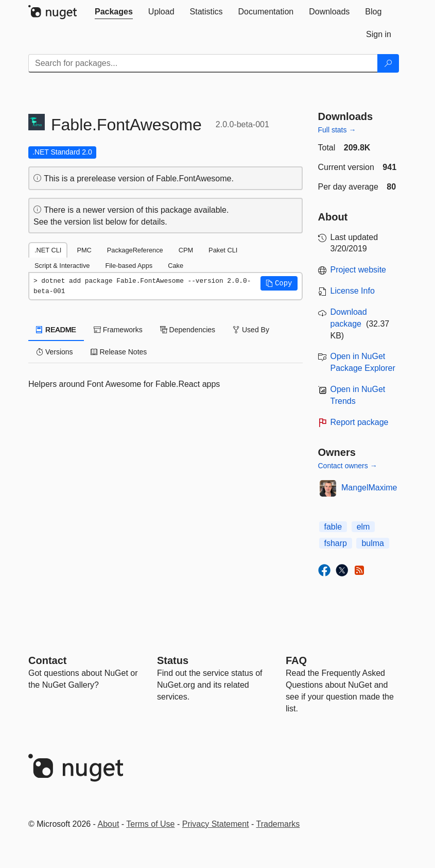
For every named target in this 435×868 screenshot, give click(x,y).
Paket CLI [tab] (223, 250)
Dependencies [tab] (188, 330)
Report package (360, 422)
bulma (373, 543)
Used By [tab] (251, 330)
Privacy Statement (216, 824)
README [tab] (56, 330)
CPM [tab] (186, 250)
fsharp (336, 543)
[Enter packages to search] (203, 63)
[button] (279, 283)
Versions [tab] (55, 352)
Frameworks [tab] (118, 330)
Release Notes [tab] (119, 352)
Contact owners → (348, 466)
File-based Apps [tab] (129, 266)
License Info (353, 291)
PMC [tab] (84, 250)
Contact (47, 660)
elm (363, 527)
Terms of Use (150, 824)
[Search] (388, 63)
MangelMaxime (369, 488)
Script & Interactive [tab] (62, 266)
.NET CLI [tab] (48, 250)
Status (173, 660)
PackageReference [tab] (135, 250)
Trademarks (278, 824)
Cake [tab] (176, 266)
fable (333, 527)
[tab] (114, 12)
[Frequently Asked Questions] (296, 660)
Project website (359, 270)
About (109, 824)
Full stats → (337, 130)
